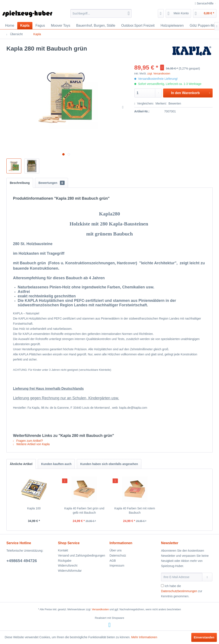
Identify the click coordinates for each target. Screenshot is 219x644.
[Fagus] (40, 26)
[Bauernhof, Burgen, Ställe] (96, 26)
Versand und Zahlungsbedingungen (82, 555)
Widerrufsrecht (68, 565)
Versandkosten (100, 609)
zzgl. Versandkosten (159, 74)
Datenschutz (118, 555)
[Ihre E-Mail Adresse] (182, 577)
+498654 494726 (22, 561)
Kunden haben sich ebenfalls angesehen (109, 464)
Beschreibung (20, 183)
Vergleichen (144, 103)
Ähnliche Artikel (21, 464)
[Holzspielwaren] (172, 26)
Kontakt (63, 550)
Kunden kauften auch (56, 464)
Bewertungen (51, 183)
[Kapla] (25, 26)
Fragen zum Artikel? (28, 441)
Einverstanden (204, 637)
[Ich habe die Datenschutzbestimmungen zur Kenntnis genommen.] (162, 586)
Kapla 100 (34, 508)
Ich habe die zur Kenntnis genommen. (182, 591)
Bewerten (173, 103)
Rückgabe (65, 561)
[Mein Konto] (178, 13)
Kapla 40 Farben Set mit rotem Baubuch (135, 510)
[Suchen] (129, 13)
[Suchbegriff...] (101, 13)
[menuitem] (101, 13)
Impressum (117, 565)
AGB (113, 561)
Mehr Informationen (144, 637)
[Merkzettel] (161, 13)
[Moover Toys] (61, 26)
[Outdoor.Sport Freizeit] (138, 26)
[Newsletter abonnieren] (207, 577)
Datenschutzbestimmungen (179, 591)
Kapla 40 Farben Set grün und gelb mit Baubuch (84, 510)
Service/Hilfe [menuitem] (205, 3)
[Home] (10, 26)
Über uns (116, 550)
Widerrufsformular (70, 571)
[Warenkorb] (205, 13)
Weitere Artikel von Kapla (31, 444)
